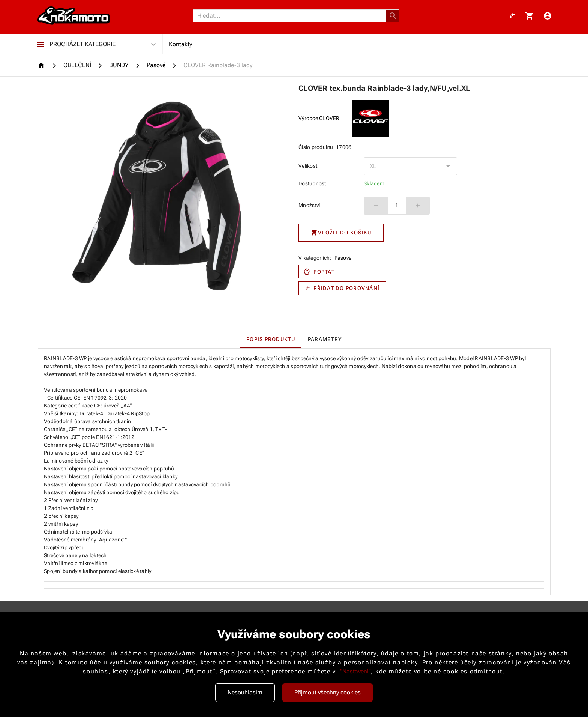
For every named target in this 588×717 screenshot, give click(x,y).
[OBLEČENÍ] (77, 65)
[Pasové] (156, 65)
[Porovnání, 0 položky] (511, 16)
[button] (393, 16)
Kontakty (180, 44)
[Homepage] (42, 65)
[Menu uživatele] (547, 16)
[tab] (271, 339)
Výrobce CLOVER (319, 118)
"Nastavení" (355, 671)
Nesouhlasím (245, 692)
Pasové (343, 258)
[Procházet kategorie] (40, 44)
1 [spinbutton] (397, 205)
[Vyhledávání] (292, 16)
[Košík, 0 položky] (529, 16)
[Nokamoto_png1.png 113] (73, 16)
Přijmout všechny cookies (328, 692)
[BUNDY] (119, 65)
